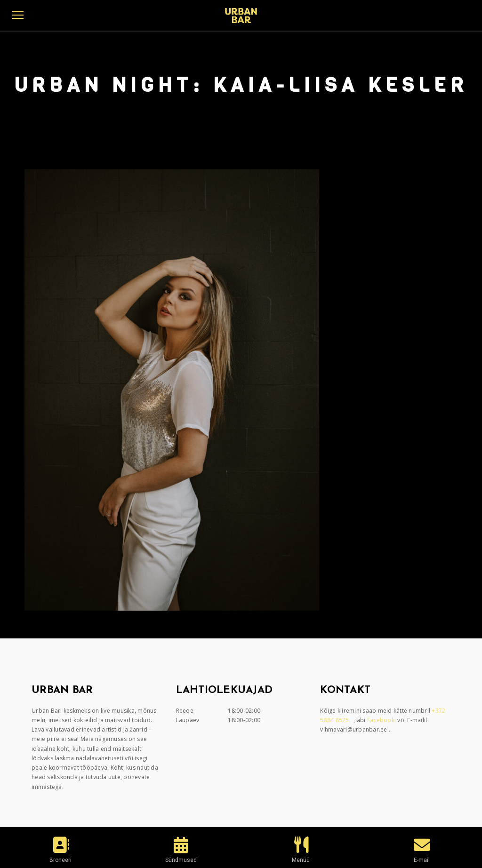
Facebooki (382, 720)
